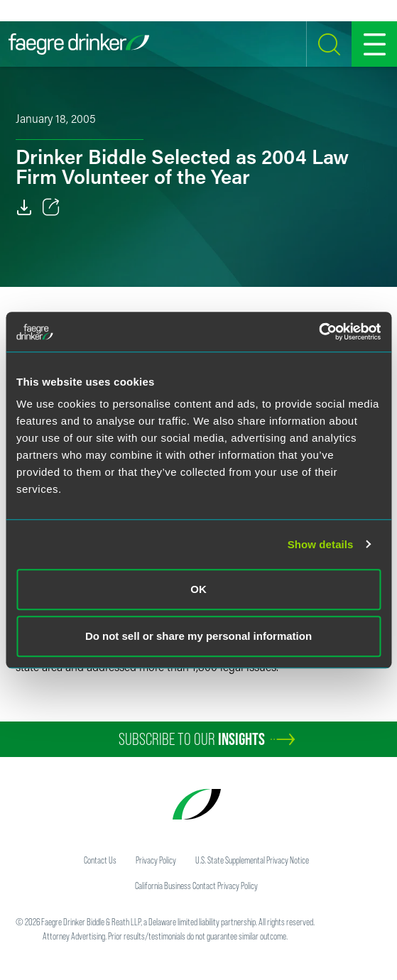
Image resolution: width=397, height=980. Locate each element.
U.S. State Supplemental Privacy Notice (252, 860)
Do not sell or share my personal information (198, 636)
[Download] (24, 207)
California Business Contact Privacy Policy (196, 886)
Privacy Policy (156, 860)
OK (198, 589)
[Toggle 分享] (51, 207)
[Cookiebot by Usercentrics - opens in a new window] (319, 332)
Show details (321, 544)
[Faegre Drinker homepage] (79, 44)
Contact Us (100, 860)
